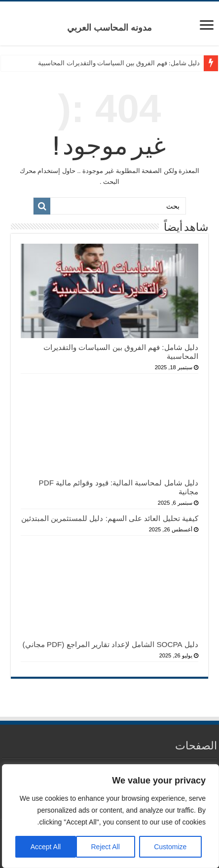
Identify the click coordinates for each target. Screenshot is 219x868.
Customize (170, 847)
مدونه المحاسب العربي (109, 28)
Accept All (46, 847)
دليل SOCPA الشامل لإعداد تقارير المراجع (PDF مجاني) (110, 644)
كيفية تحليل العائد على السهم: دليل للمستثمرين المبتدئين (110, 518)
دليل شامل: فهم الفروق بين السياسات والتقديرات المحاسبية (119, 63)
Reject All (105, 847)
